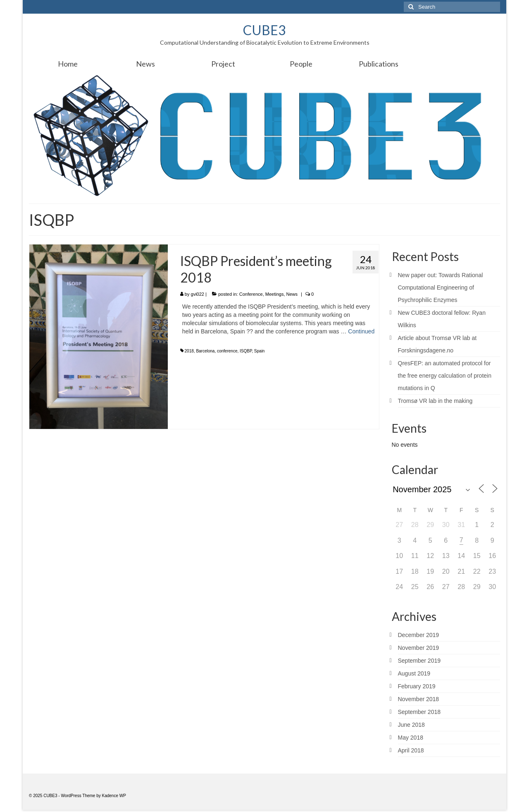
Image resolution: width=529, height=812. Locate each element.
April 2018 (411, 750)
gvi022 (198, 294)
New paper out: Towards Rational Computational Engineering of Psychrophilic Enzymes (441, 287)
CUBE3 (264, 30)
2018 (189, 351)
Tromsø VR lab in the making (435, 401)
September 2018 (419, 712)
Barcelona (205, 351)
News (292, 294)
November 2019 (419, 648)
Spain (260, 351)
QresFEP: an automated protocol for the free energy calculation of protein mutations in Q (445, 376)
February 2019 (417, 686)
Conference (251, 294)
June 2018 (411, 725)
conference (227, 351)
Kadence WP (114, 796)
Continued (361, 331)
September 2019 (419, 661)
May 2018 (411, 738)
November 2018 (419, 699)
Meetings (275, 294)
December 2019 (419, 635)
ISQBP (246, 351)
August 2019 (414, 673)
